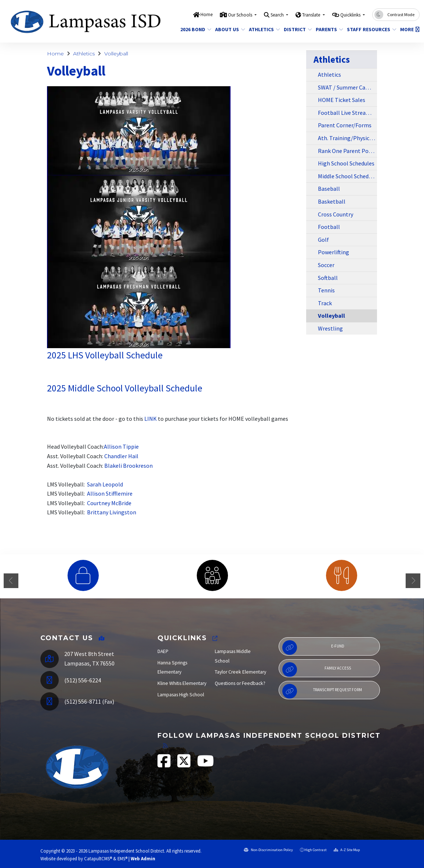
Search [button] (278, 15)
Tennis (326, 290)
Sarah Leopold (105, 484)
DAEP (163, 651)
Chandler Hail (121, 456)
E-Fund (313, 648)
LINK (151, 419)
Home (206, 14)
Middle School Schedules (347, 176)
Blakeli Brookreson (128, 466)
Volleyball (116, 54)
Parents (328, 29)
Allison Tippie (121, 446)
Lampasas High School (181, 695)
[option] (83, 575)
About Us (229, 29)
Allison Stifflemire (110, 493)
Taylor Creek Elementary (240, 672)
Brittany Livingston (112, 512)
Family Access (317, 670)
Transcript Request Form (322, 691)
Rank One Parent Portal (347, 151)
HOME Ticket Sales (342, 100)
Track (325, 303)
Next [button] (413, 581)
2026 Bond (194, 29)
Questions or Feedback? (240, 683)
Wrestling (330, 328)
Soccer (326, 265)
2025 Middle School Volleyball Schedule (125, 388)
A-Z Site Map (347, 850)
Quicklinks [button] (351, 15)
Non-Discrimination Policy (268, 850)
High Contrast (316, 850)
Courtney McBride (109, 503)
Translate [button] (312, 15)
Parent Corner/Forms (345, 125)
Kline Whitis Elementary (182, 683)
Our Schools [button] (241, 15)
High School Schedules (346, 163)
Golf (323, 240)
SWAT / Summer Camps (347, 87)
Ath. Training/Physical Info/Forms (347, 138)
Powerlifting (334, 252)
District (296, 29)
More (409, 29)
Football (329, 227)
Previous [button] (11, 581)
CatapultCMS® (98, 858)
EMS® (122, 858)
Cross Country (336, 214)
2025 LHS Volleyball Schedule (105, 355)
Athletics (263, 29)
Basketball (332, 201)
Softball (328, 278)
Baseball (329, 189)
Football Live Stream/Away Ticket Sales (347, 113)
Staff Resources (369, 29)
